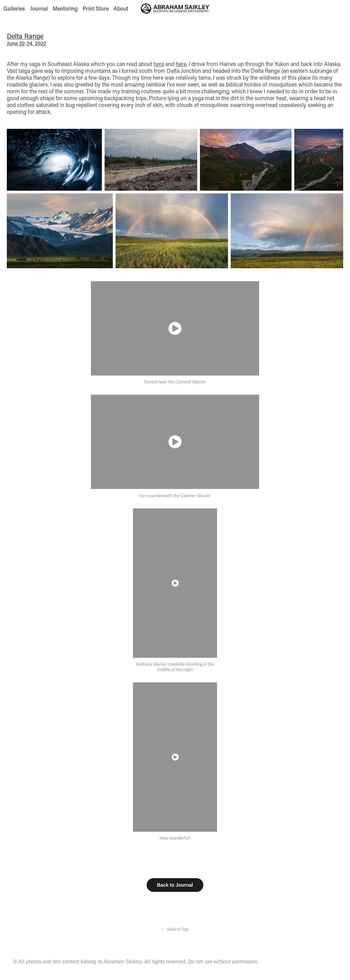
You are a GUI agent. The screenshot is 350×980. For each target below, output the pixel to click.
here (159, 64)
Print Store (96, 8)
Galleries (14, 8)
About (121, 8)
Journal (39, 8)
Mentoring (65, 8)
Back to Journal (175, 885)
